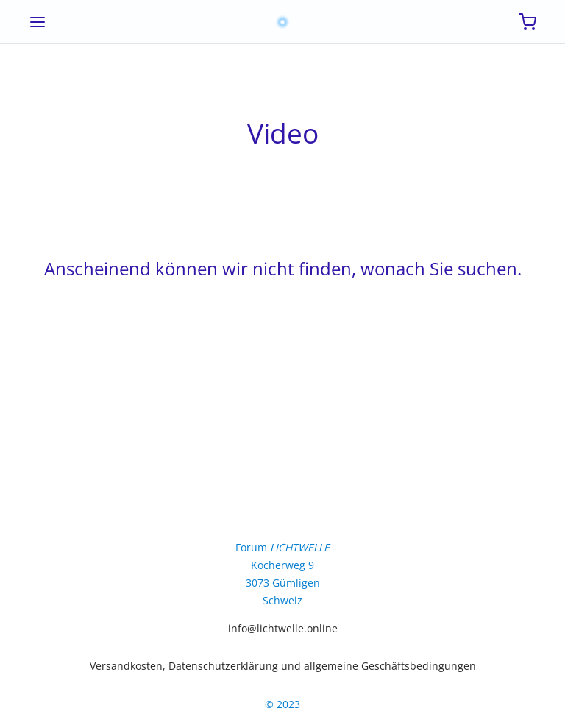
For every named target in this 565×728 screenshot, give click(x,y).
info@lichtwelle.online (283, 628)
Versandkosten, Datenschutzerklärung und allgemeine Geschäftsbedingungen (283, 666)
